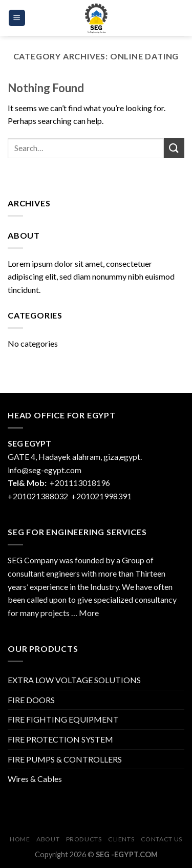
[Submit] (174, 148)
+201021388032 (38, 496)
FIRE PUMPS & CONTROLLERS (65, 759)
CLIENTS (121, 839)
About (48, 839)
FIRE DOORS (31, 700)
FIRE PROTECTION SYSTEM (60, 739)
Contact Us (162, 839)
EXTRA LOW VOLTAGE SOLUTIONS (74, 680)
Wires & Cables (35, 779)
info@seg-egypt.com (45, 470)
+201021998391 (101, 496)
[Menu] (17, 18)
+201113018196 (81, 483)
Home (20, 839)
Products (84, 839)
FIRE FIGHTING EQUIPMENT (63, 719)
